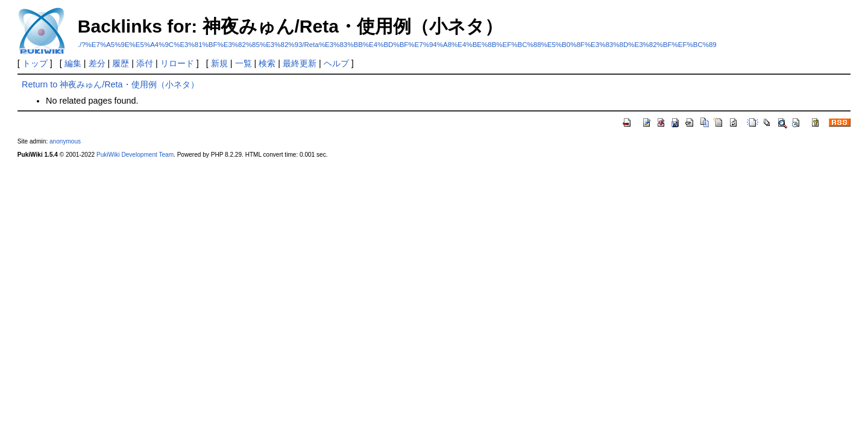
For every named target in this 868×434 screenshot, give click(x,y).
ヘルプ (336, 63)
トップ (35, 63)
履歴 (121, 63)
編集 (73, 63)
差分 (97, 63)
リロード (177, 63)
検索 (267, 63)
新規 (219, 63)
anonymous (65, 141)
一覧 (244, 63)
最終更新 (300, 63)
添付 (145, 63)
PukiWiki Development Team (135, 155)
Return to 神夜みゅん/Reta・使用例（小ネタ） (110, 84)
